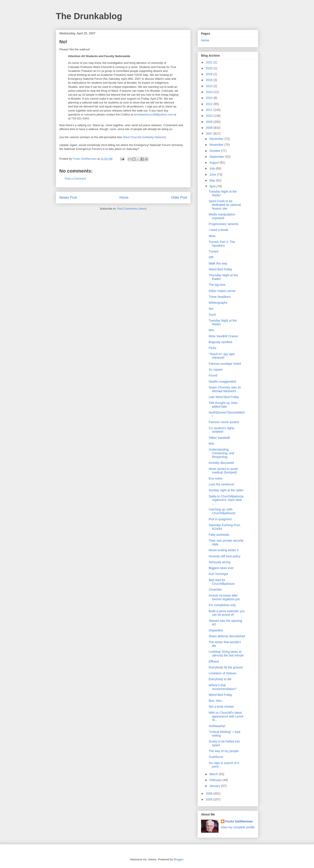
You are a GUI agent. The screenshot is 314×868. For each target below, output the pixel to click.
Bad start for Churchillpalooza (222, 582)
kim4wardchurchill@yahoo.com (153, 114)
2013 (210, 98)
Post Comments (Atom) (132, 209)
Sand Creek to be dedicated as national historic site (225, 205)
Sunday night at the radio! (226, 490)
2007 (210, 134)
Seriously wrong (220, 562)
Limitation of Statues (223, 673)
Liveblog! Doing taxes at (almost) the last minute (226, 654)
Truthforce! (216, 757)
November (217, 145)
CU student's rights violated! (222, 430)
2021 (210, 62)
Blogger (178, 859)
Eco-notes (216, 478)
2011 (210, 110)
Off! (211, 257)
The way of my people (224, 751)
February (216, 780)
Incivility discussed (221, 463)
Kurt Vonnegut (218, 574)
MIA (211, 444)
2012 (210, 104)
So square (216, 370)
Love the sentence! (222, 484)
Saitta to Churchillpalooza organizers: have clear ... (226, 500)
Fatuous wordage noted (225, 364)
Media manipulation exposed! (222, 216)
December (217, 139)
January (215, 786)
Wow (212, 236)
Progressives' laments (224, 224)
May (213, 180)
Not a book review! (221, 707)
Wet (211, 330)
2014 (210, 92)
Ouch (212, 315)
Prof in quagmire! (220, 519)
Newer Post (68, 198)
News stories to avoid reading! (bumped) (223, 471)
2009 (210, 122)
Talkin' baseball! (219, 438)
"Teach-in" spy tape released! (222, 356)
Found (213, 375)
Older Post (179, 198)
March (214, 774)
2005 (210, 799)
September (217, 157)
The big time (217, 285)
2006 (210, 793)
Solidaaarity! (217, 726)
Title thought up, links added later (223, 405)
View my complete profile (238, 827)
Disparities (216, 630)
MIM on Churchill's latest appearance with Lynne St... (226, 716)
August (214, 163)
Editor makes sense (222, 291)
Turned (213, 251)
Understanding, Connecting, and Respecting (221, 453)
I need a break (218, 230)
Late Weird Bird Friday (224, 397)
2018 (210, 74)
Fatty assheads (219, 535)
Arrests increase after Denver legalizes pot (224, 597)
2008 (210, 128)
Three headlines (220, 297)
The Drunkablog (89, 16)
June (213, 175)
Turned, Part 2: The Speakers (222, 244)
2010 (210, 116)
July (212, 168)
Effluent (214, 661)
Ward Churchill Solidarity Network (144, 137)
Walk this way (218, 263)
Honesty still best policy (225, 556)
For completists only (222, 605)
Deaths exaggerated (222, 381)
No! (211, 309)
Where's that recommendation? (223, 687)
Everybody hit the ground (226, 667)
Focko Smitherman (239, 821)
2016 (210, 80)
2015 (210, 86)
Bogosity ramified (220, 342)
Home (124, 198)
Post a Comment (75, 179)
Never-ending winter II (224, 550)
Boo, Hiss (215, 701)
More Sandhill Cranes (223, 336)
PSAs (212, 348)
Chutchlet (215, 590)
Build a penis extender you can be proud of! (227, 613)
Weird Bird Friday (220, 269)
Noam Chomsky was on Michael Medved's (225, 389)
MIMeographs (218, 303)
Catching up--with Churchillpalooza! (222, 511)
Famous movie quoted (224, 422)
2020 (210, 68)
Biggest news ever (221, 568)
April (213, 186)
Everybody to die (220, 679)
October (215, 151)
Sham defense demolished (227, 636)
